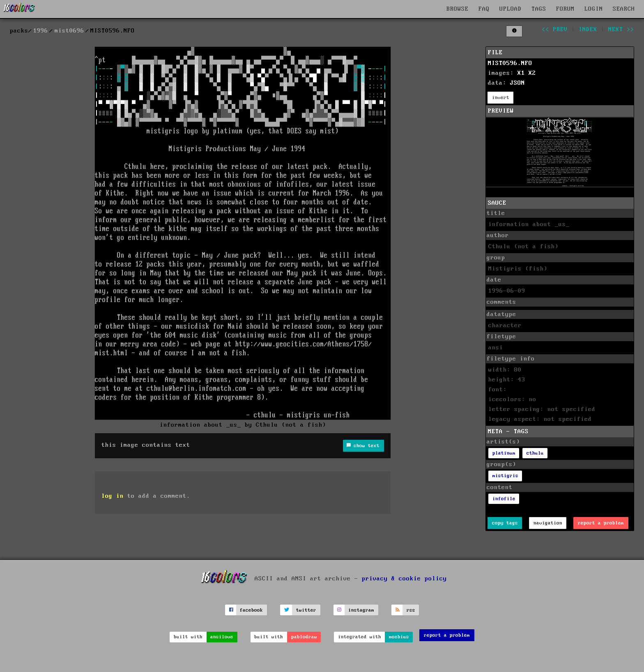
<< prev (555, 30)
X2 (532, 73)
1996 (41, 31)
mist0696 (69, 31)
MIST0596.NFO (510, 63)
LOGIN (594, 9)
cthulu (535, 453)
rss (411, 610)
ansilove (222, 637)
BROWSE (458, 9)
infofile (504, 499)
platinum (504, 453)
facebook (251, 610)
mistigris (505, 476)
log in (113, 496)
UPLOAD (511, 9)
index (588, 30)
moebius (399, 637)
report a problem (601, 523)
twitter (306, 610)
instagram (361, 610)
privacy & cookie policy (404, 579)
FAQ (484, 9)
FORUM (565, 9)
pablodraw (304, 637)
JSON (517, 83)
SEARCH (624, 9)
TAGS (539, 9)
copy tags (505, 523)
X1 (521, 73)
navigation (548, 523)
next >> (621, 30)
